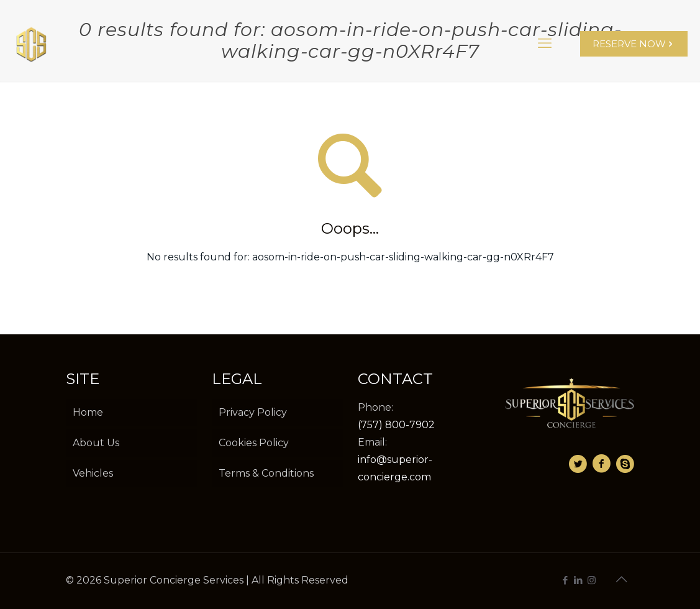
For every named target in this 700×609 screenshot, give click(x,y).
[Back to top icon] (622, 579)
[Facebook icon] (566, 580)
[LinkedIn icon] (579, 580)
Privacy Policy (253, 412)
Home (88, 412)
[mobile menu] (545, 43)
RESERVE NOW (634, 44)
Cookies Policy (254, 443)
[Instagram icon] (592, 580)
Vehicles (93, 473)
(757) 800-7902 (396, 425)
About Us (96, 443)
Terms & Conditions (266, 473)
